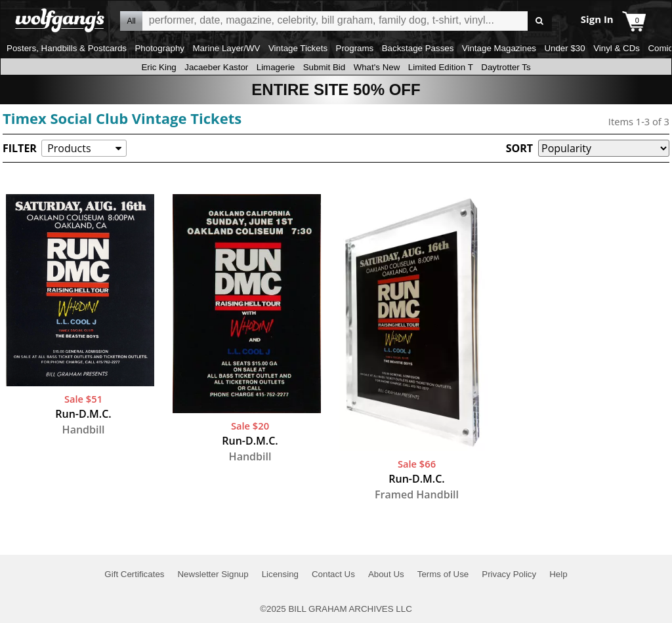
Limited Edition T (441, 67)
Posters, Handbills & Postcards (67, 48)
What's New (377, 67)
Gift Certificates (134, 574)
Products (69, 148)
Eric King (158, 67)
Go (540, 21)
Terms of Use (443, 574)
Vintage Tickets (298, 48)
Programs (355, 48)
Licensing (280, 574)
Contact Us (333, 574)
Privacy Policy (509, 574)
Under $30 (564, 48)
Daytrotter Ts (506, 67)
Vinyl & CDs (617, 48)
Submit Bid (324, 67)
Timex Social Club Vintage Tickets (122, 118)
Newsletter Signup (213, 574)
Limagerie (276, 67)
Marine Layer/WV (226, 48)
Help (558, 574)
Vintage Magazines (499, 48)
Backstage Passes (418, 48)
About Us (386, 574)
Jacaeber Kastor (216, 67)
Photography (159, 48)
